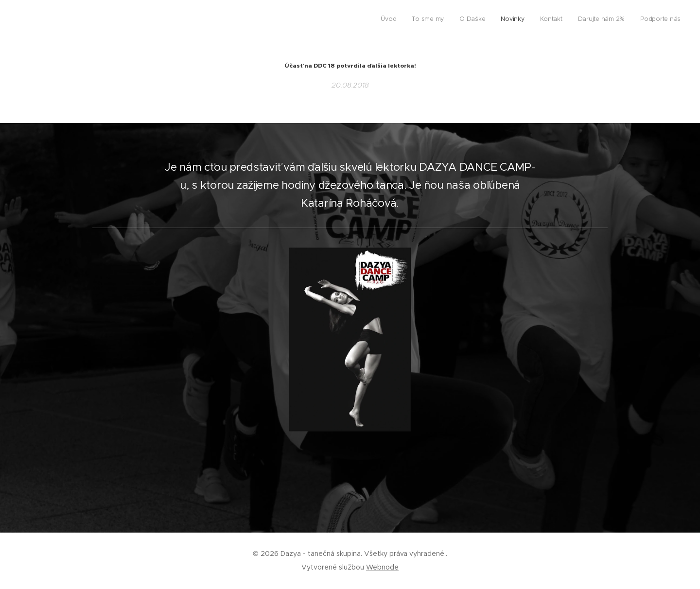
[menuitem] (590, 20)
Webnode (382, 567)
